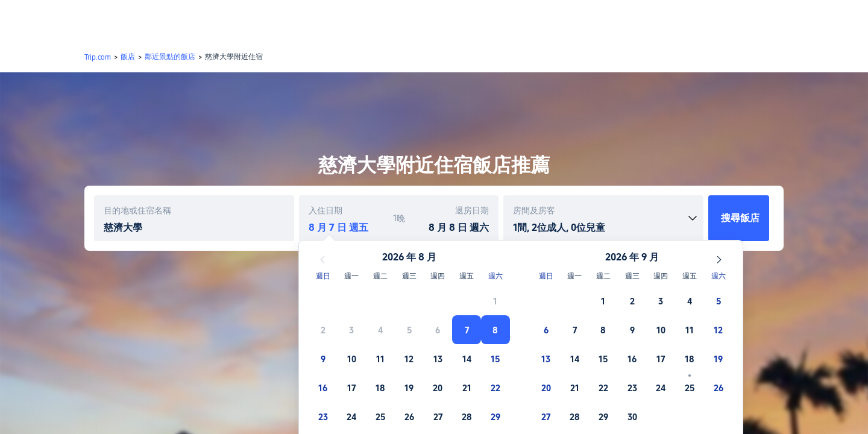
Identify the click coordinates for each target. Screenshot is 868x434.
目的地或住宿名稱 (137, 210)
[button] (786, 20)
